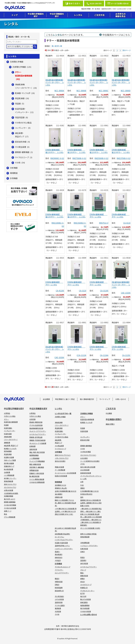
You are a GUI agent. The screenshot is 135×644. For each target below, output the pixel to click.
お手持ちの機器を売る (120, 15)
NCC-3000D (126, 91)
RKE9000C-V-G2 (57, 158)
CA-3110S (104, 291)
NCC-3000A (59, 91)
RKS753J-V (104, 223)
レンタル (78, 15)
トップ (15, 15)
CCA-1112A (81, 355)
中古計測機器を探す (57, 15)
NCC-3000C (104, 91)
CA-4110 (127, 223)
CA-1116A (104, 355)
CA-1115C (126, 355)
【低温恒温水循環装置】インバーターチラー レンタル (55, 82)
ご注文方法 (99, 15)
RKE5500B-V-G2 (101, 158)
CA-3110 (83, 291)
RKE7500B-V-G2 (79, 158)
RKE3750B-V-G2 (124, 158)
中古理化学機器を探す (36, 15)
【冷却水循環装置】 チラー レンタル (98, 216)
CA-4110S (60, 291)
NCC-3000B (81, 91)
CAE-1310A (126, 293)
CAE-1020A (59, 357)
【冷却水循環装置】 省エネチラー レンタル (54, 151)
